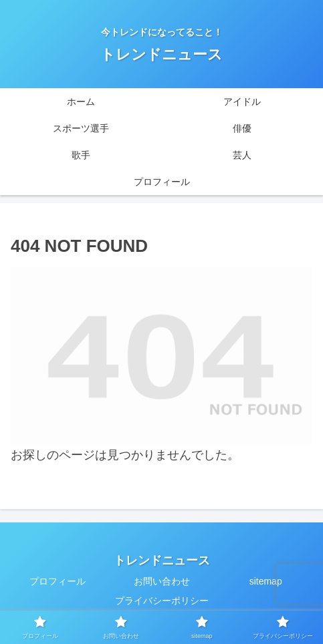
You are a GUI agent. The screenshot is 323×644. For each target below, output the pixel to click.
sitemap (266, 581)
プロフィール (58, 581)
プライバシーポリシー (162, 601)
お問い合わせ (162, 581)
